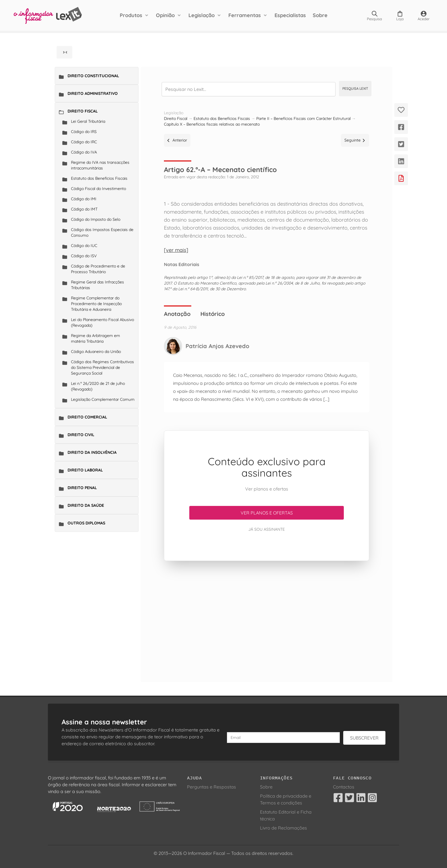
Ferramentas (245, 15)
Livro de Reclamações (284, 828)
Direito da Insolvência (92, 452)
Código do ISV (84, 256)
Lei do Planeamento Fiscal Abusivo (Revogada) (102, 322)
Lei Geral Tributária (88, 121)
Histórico (213, 314)
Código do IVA (84, 152)
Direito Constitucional (93, 76)
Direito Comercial (87, 417)
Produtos (131, 15)
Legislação (202, 15)
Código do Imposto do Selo (96, 219)
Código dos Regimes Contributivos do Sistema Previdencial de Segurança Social (102, 367)
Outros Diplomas (86, 523)
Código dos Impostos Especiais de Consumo (102, 232)
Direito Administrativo (93, 93)
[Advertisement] (267, 614)
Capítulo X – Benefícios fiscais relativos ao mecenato (212, 124)
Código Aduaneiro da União (96, 352)
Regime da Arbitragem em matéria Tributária (96, 338)
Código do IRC (84, 142)
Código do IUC (84, 246)
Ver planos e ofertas (267, 513)
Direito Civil (81, 435)
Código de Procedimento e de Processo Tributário (98, 269)
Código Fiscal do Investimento (98, 189)
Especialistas (290, 15)
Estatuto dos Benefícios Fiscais (99, 178)
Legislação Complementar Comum (103, 399)
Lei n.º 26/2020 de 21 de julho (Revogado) (98, 386)
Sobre (320, 15)
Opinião (165, 15)
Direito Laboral (85, 470)
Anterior (177, 140)
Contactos (344, 787)
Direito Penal (82, 488)
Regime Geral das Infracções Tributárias (97, 285)
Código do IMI (84, 199)
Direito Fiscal (83, 111)
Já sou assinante (267, 529)
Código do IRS (84, 132)
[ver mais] (176, 250)
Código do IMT (84, 209)
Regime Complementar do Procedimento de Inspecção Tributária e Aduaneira (96, 304)
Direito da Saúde (86, 505)
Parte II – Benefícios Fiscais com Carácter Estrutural (303, 119)
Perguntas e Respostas (212, 787)
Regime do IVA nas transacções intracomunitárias (100, 165)
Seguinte (355, 140)
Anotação (177, 314)
